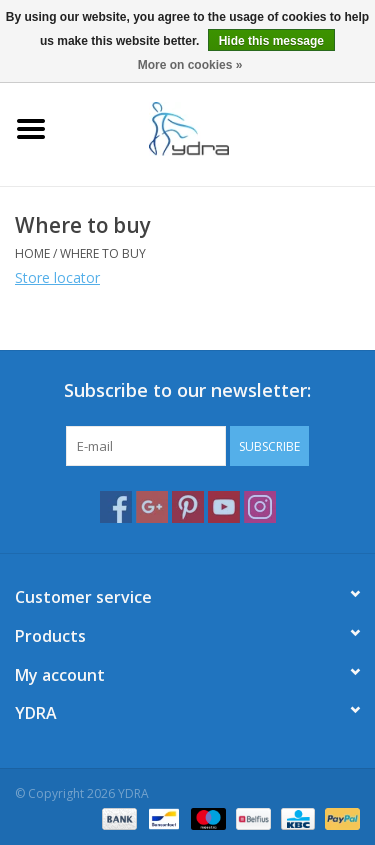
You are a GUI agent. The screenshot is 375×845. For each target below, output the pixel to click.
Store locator (57, 277)
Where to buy (103, 253)
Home (32, 253)
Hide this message (271, 41)
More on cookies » (190, 65)
